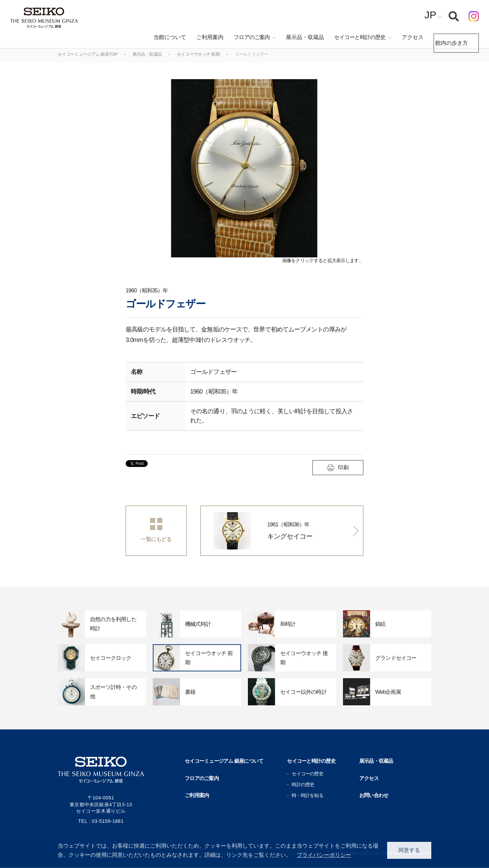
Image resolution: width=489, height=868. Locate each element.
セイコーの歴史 (307, 774)
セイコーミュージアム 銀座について (224, 761)
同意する (409, 850)
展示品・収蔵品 (293, 37)
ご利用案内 (198, 37)
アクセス (401, 37)
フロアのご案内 (202, 778)
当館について (158, 37)
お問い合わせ (374, 795)
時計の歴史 (303, 784)
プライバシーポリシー (324, 855)
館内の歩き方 (450, 38)
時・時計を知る (307, 795)
